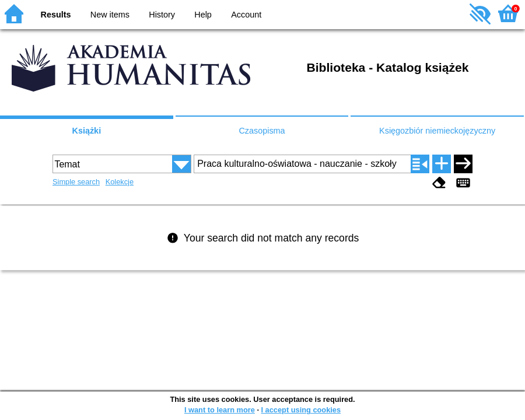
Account (246, 15)
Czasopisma (262, 131)
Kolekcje (120, 182)
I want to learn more (220, 410)
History (162, 15)
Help (203, 15)
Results (56, 15)
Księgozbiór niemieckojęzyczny (437, 131)
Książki (87, 131)
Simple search (76, 182)
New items (110, 15)
